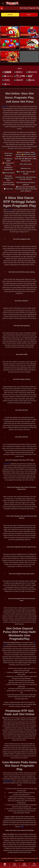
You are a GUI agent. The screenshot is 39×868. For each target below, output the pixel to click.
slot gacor (10, 210)
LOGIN (29, 15)
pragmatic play (8, 781)
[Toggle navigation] (3, 3)
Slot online (5, 106)
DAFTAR (10, 15)
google (22, 827)
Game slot (7, 464)
